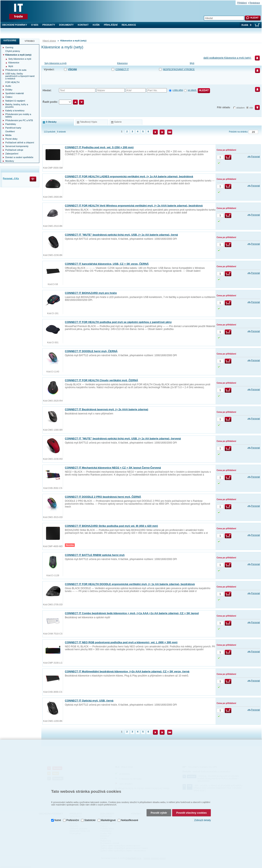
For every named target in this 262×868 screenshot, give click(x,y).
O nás (35, 25)
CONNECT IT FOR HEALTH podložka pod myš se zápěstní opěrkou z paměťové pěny (118, 322)
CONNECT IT (122, 69)
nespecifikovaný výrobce (179, 69)
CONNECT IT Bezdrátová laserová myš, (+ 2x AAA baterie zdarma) (107, 409)
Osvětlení (10, 131)
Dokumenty (66, 25)
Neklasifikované (130, 812)
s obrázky (51, 122)
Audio (8, 86)
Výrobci (30, 41)
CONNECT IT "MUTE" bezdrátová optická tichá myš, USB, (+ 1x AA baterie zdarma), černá (121, 235)
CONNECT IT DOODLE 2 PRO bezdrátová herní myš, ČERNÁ (103, 497)
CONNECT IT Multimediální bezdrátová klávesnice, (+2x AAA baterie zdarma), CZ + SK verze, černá (127, 671)
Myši (192, 63)
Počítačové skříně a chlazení (20, 143)
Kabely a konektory (15, 111)
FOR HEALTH (12, 82)
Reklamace (129, 25)
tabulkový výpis (89, 122)
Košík (96, 25)
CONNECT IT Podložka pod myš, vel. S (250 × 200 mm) (99, 147)
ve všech (192, 90)
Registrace (255, 3)
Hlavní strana (49, 41)
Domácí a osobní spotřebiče (19, 157)
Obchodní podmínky (15, 25)
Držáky (9, 90)
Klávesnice (122, 63)
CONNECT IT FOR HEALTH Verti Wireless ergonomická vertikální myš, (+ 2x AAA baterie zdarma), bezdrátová (134, 206)
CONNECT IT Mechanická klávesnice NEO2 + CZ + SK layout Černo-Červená (113, 468)
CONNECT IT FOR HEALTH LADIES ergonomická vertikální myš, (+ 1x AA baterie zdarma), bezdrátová (129, 176)
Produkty (49, 25)
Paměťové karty (13, 128)
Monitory (10, 161)
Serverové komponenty (17, 146)
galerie (118, 122)
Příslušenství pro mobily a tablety (18, 115)
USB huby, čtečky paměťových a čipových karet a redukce (20, 76)
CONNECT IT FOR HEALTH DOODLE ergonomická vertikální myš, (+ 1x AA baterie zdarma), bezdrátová (130, 584)
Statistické (90, 812)
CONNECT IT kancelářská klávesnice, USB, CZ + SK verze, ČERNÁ (107, 264)
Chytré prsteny (13, 51)
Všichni (72, 69)
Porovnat (256, 156)
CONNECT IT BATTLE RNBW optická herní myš (95, 555)
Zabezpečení (12, 154)
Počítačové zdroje (14, 150)
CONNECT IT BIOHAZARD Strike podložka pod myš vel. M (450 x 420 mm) (111, 526)
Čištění (9, 97)
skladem (241, 108)
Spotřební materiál (15, 93)
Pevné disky (11, 139)
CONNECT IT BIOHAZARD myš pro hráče (91, 293)
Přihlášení (111, 25)
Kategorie (10, 40)
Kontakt (83, 25)
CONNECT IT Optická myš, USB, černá (89, 701)
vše (251, 108)
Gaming (9, 47)
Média (8, 135)
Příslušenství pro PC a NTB (19, 120)
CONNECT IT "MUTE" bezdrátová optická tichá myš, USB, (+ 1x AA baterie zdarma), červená (123, 439)
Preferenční (73, 812)
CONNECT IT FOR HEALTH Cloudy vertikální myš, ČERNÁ (101, 380)
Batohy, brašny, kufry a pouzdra (17, 106)
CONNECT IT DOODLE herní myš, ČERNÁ (91, 351)
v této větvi (178, 90)
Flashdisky (11, 124)
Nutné (58, 812)
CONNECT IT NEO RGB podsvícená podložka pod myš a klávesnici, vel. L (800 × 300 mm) (121, 642)
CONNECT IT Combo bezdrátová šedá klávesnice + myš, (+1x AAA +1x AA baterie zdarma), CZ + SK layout (132, 613)
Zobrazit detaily (203, 812)
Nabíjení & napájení (15, 101)
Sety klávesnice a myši (55, 63)
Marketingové (108, 812)
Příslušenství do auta (16, 70)
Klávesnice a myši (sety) (18, 55)
